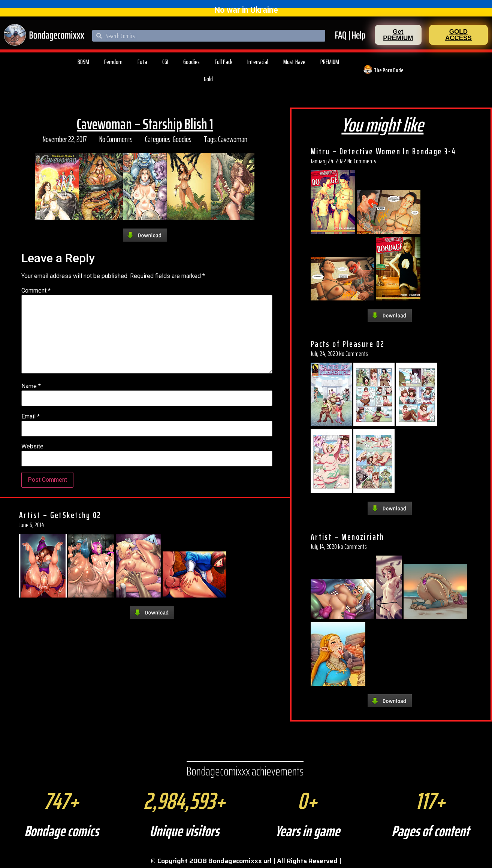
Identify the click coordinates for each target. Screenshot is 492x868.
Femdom (113, 62)
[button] (398, 35)
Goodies (191, 62)
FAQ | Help (350, 35)
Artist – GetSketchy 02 (60, 515)
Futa (142, 62)
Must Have (294, 62)
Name (31, 386)
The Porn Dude (389, 70)
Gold (208, 79)
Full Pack (224, 62)
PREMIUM (330, 62)
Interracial (258, 62)
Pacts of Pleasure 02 (348, 344)
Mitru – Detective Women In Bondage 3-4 (383, 151)
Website (32, 447)
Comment (36, 291)
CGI (165, 62)
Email (31, 417)
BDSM (83, 62)
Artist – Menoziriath (348, 537)
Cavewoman (233, 139)
